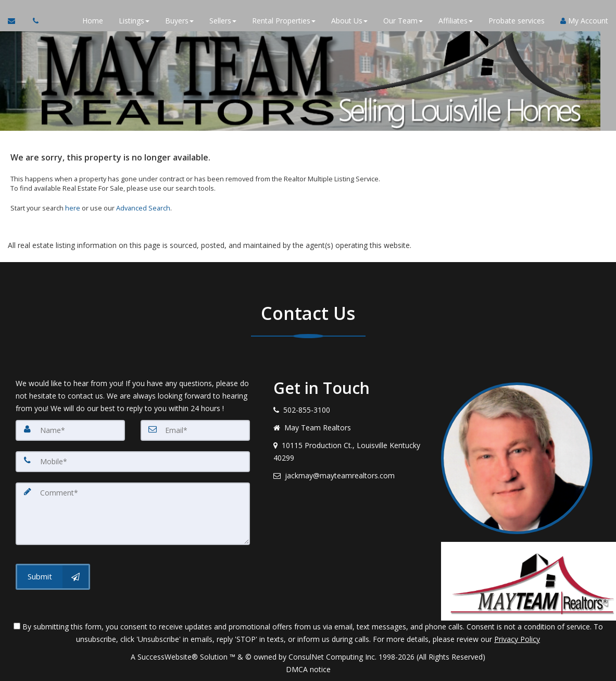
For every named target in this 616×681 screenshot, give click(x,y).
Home (93, 21)
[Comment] (133, 514)
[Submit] (53, 576)
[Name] (70, 430)
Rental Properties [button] (284, 21)
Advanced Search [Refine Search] (143, 208)
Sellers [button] (223, 21)
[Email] (195, 430)
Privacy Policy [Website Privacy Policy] (517, 639)
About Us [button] (349, 21)
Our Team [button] (403, 21)
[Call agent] (33, 21)
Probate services (517, 21)
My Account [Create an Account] (584, 21)
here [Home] (73, 208)
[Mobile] (133, 462)
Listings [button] (134, 21)
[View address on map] (349, 452)
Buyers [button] (179, 21)
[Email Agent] (16, 21)
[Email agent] (349, 476)
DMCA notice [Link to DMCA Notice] (308, 669)
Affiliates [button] (456, 21)
